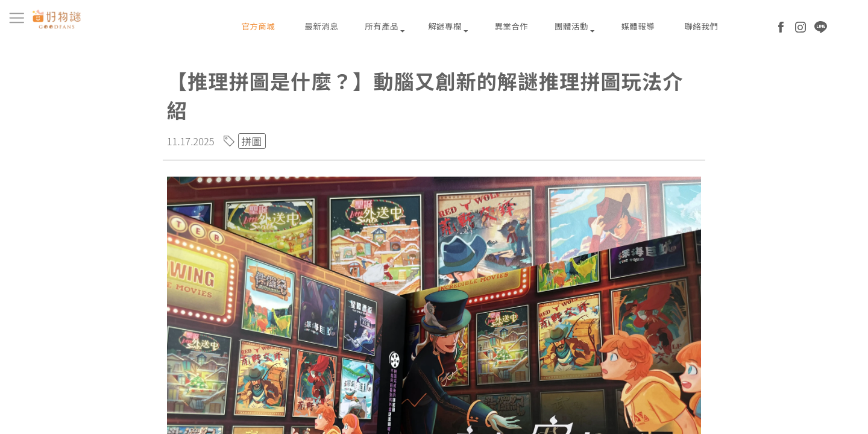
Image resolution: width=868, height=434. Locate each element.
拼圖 (252, 141)
